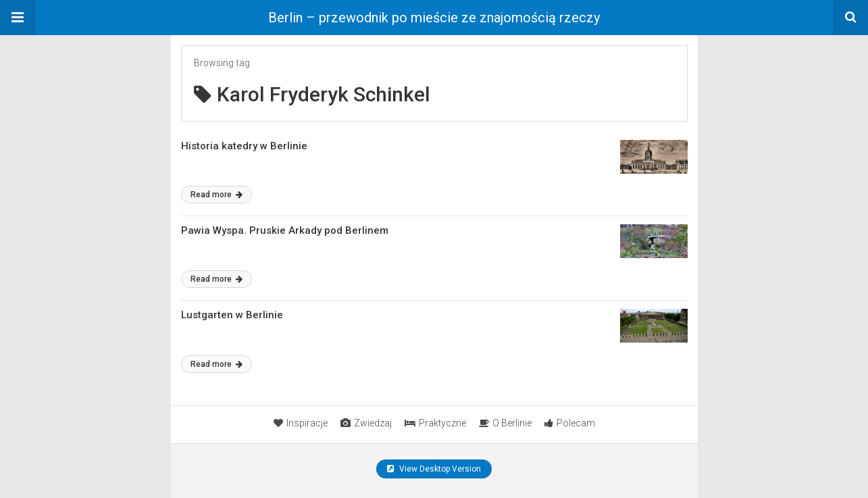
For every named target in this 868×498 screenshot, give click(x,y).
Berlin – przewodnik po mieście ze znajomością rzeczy (434, 18)
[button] (18, 18)
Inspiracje (301, 423)
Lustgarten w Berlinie (232, 315)
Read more (216, 195)
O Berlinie (505, 423)
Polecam (570, 423)
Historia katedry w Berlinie (244, 146)
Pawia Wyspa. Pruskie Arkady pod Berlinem (285, 230)
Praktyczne (435, 423)
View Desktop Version (434, 469)
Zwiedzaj (366, 423)
